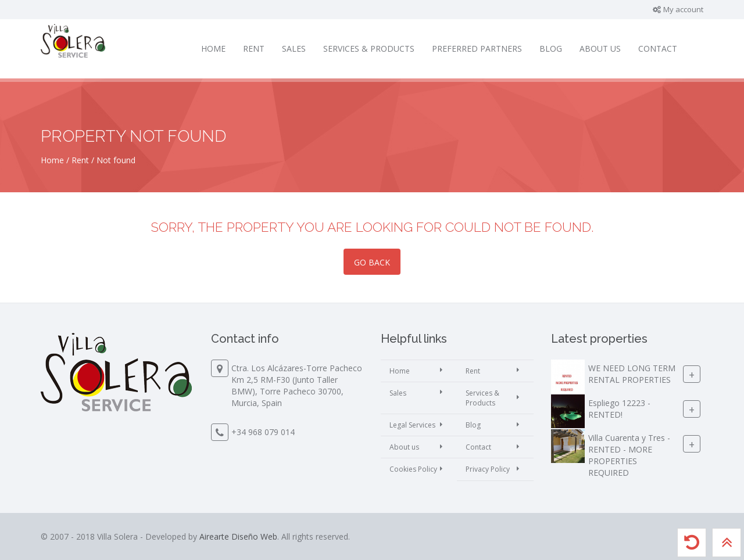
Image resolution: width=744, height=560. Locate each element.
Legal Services (412, 425)
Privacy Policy (488, 469)
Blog (551, 49)
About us (600, 49)
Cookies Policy (413, 469)
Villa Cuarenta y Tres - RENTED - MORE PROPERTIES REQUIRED (629, 455)
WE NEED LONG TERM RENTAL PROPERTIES (632, 374)
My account (677, 9)
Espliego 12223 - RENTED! (619, 409)
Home (213, 49)
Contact (658, 49)
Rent (254, 49)
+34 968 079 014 (263, 432)
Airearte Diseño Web (238, 536)
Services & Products (369, 49)
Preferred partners (477, 49)
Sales (294, 49)
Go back (372, 262)
